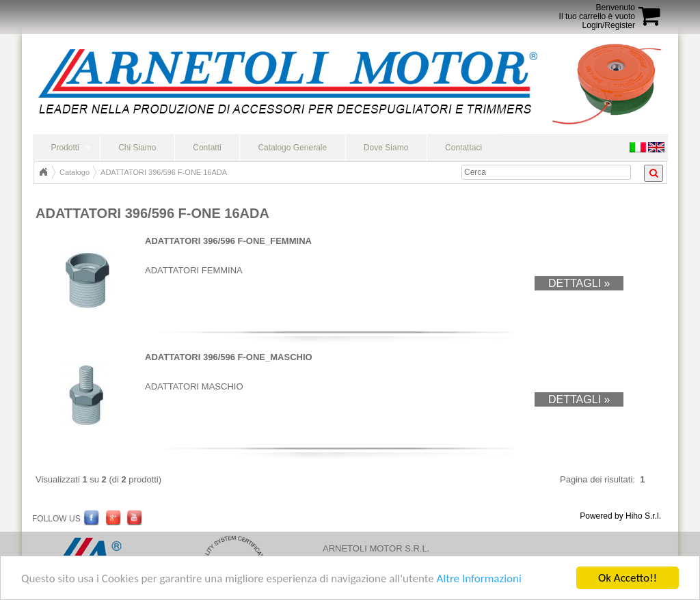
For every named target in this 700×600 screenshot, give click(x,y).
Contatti (207, 148)
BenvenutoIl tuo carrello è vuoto (597, 12)
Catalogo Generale (292, 148)
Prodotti (65, 148)
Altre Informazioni (479, 581)
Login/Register (609, 25)
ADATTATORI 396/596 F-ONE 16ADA (164, 172)
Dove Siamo (386, 148)
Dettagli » (579, 283)
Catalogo (75, 172)
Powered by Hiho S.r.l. (620, 516)
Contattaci (463, 148)
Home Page (43, 172)
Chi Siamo (137, 148)
